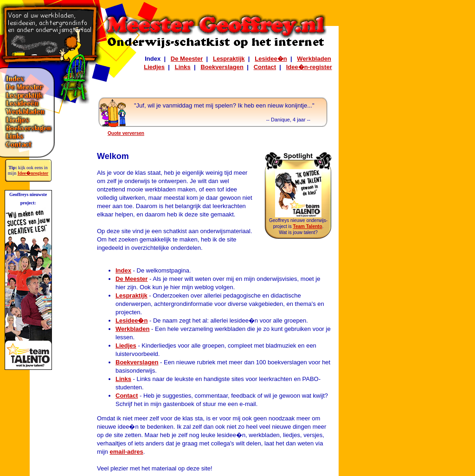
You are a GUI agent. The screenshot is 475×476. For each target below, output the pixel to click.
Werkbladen (314, 59)
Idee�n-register (309, 67)
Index (123, 270)
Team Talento (308, 226)
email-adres (126, 452)
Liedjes (154, 67)
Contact (265, 67)
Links (183, 67)
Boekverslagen (222, 67)
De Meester (187, 59)
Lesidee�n (271, 59)
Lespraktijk (229, 59)
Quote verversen (126, 133)
